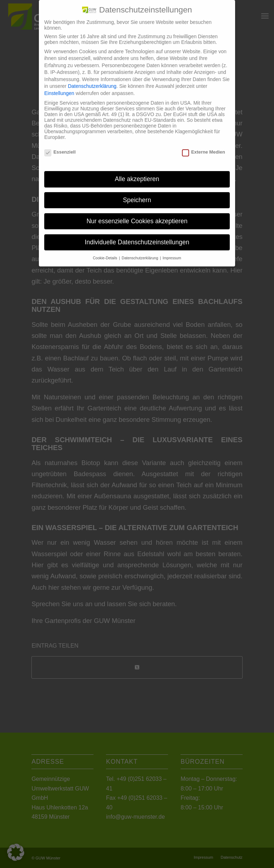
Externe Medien (204, 147)
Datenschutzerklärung (92, 81)
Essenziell (60, 147)
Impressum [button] (172, 252)
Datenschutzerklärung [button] (140, 252)
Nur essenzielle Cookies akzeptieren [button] (137, 216)
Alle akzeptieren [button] (137, 174)
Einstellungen (59, 88)
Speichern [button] (137, 195)
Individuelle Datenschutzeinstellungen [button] (137, 237)
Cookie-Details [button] (105, 252)
